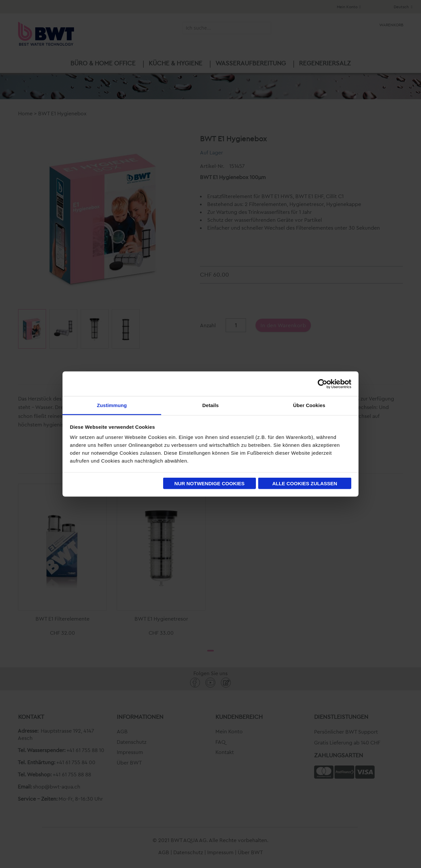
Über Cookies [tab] (309, 405)
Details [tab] (210, 405)
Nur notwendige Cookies (209, 483)
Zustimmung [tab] (112, 405)
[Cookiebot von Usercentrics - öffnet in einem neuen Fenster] (322, 384)
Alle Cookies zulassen (305, 483)
